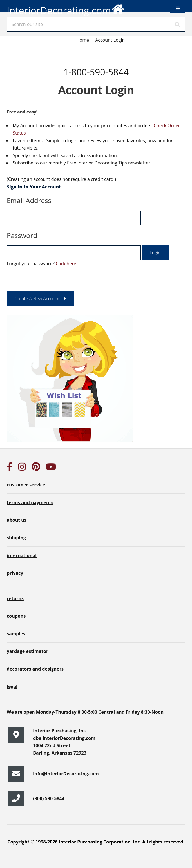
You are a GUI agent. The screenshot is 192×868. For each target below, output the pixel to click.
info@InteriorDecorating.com (66, 774)
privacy (15, 573)
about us (17, 520)
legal (12, 686)
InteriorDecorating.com (66, 8)
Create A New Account (37, 299)
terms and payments (30, 502)
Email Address (29, 200)
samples (16, 634)
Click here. (67, 264)
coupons (16, 616)
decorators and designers (35, 669)
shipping (16, 538)
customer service (26, 485)
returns (15, 598)
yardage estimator (27, 651)
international (22, 555)
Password (22, 235)
